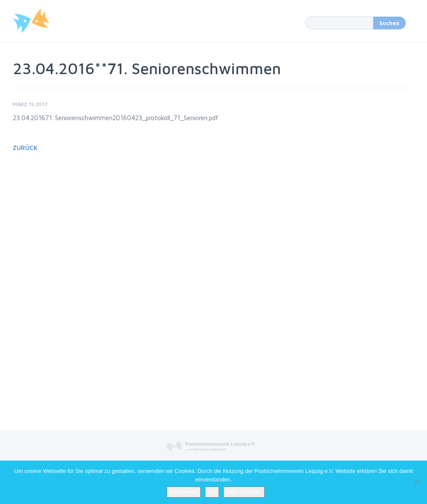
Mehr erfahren (244, 492)
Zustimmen (184, 492)
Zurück (25, 148)
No (212, 492)
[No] (416, 482)
